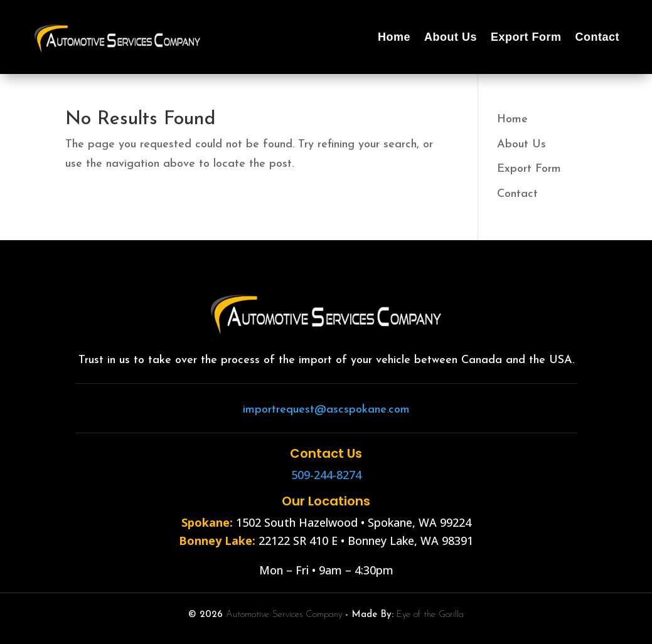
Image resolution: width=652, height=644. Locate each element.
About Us (451, 37)
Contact (598, 37)
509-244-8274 (326, 475)
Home (394, 37)
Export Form (526, 37)
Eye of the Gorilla (430, 615)
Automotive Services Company (284, 615)
